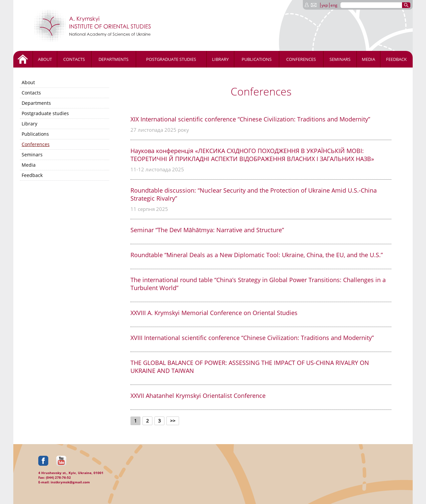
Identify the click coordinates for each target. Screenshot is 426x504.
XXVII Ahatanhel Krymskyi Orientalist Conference (198, 396)
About (45, 59)
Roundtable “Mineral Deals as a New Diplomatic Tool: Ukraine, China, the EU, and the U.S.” (257, 255)
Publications (257, 59)
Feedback (396, 59)
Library (220, 59)
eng (334, 5)
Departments (113, 59)
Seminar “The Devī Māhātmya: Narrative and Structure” (207, 230)
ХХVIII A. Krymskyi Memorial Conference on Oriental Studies (214, 313)
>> (173, 421)
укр (325, 5)
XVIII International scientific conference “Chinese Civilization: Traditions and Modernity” (252, 338)
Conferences (301, 59)
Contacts (74, 59)
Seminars (340, 59)
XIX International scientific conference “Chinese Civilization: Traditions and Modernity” (250, 119)
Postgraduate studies (171, 59)
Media (368, 59)
